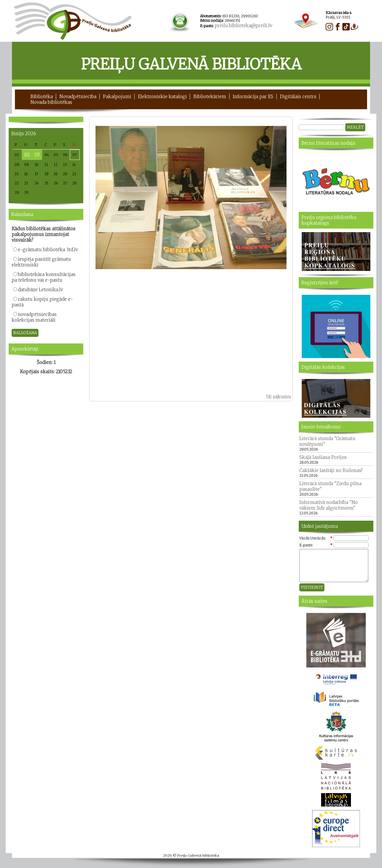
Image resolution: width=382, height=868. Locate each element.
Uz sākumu (279, 397)
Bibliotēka (42, 97)
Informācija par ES (253, 97)
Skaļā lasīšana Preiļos (323, 457)
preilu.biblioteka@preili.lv (243, 26)
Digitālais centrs (298, 97)
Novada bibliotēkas (51, 102)
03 (37, 155)
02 (27, 155)
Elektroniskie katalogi (162, 97)
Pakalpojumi (117, 97)
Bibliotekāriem (210, 97)
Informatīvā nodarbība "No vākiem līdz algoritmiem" (329, 505)
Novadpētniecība (78, 97)
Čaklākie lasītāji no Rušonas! (331, 470)
